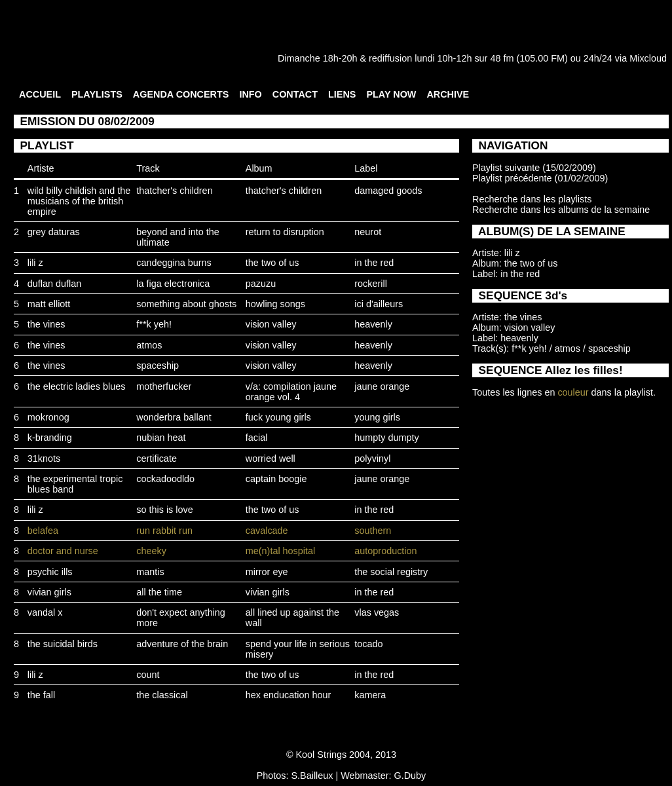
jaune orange (382, 386)
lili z (35, 263)
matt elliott (49, 304)
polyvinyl (372, 458)
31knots (44, 458)
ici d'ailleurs (379, 304)
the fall (41, 695)
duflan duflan (54, 284)
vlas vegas (377, 612)
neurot (368, 232)
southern (373, 531)
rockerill (371, 284)
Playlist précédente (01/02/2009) (540, 178)
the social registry (391, 572)
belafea (43, 531)
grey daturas (54, 232)
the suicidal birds (63, 644)
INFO (250, 94)
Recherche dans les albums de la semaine (561, 210)
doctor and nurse (63, 551)
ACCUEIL (40, 94)
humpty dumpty (386, 438)
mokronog (48, 417)
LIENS (342, 94)
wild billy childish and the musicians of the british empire (79, 201)
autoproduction (385, 551)
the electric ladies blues (77, 386)
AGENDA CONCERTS (181, 94)
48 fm (502, 58)
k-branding (50, 438)
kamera (370, 695)
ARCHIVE (448, 94)
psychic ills (50, 572)
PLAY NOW (391, 94)
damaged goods (388, 191)
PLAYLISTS (97, 94)
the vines (47, 324)
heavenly (373, 324)
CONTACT (295, 94)
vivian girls (49, 592)
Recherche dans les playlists (532, 199)
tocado (368, 644)
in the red (374, 263)
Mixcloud (648, 58)
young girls (377, 417)
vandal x (45, 612)
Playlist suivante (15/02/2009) (534, 168)
